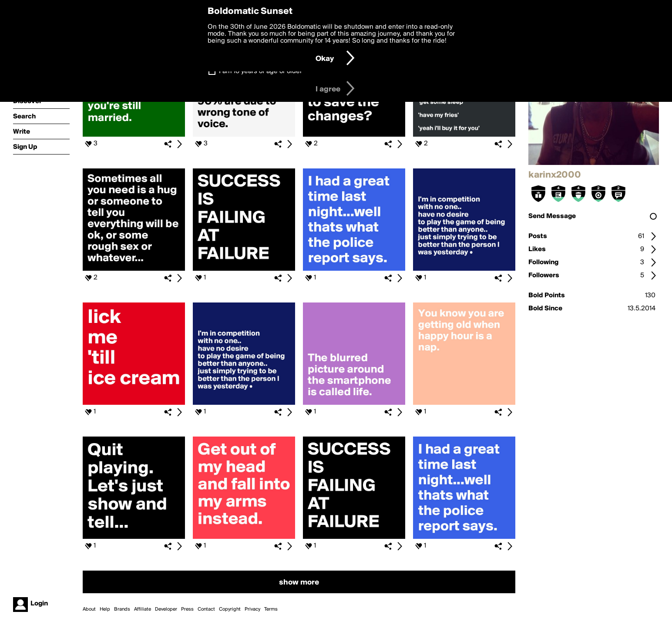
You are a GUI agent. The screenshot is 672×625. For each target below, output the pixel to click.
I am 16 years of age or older (260, 71)
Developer (166, 609)
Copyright (230, 609)
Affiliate (143, 609)
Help (105, 609)
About (89, 609)
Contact (206, 609)
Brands (122, 609)
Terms (271, 609)
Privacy (252, 609)
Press (187, 609)
